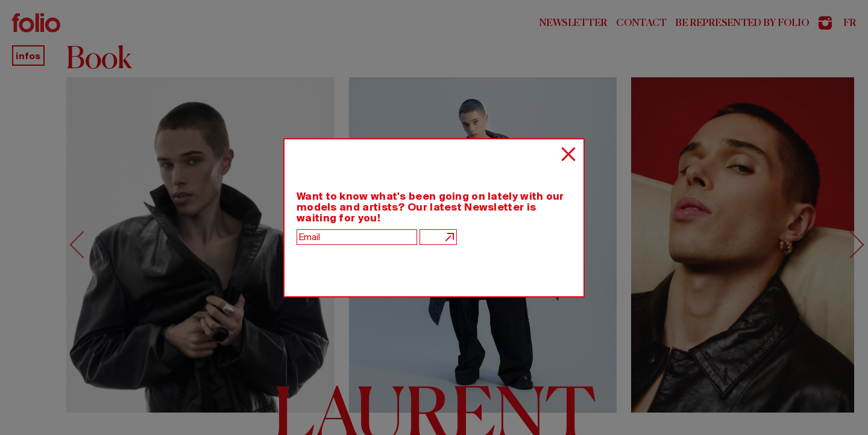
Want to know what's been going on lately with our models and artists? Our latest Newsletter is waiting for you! (430, 207)
